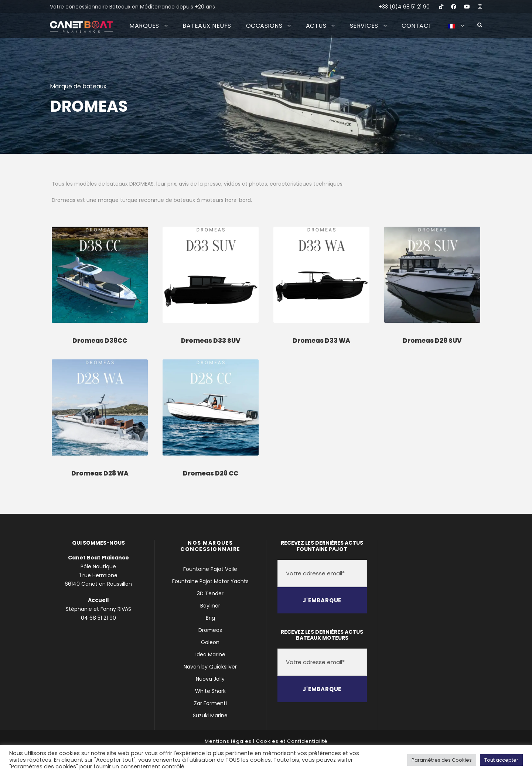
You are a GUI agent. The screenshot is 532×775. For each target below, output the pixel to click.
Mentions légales (228, 741)
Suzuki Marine (210, 715)
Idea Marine (210, 654)
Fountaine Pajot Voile (210, 569)
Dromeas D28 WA (100, 473)
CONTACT (417, 26)
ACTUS (316, 26)
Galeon (210, 642)
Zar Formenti (210, 703)
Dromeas (210, 630)
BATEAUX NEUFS (207, 26)
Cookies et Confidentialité (292, 741)
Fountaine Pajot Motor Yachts (210, 581)
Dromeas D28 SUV (432, 341)
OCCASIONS (264, 26)
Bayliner (210, 606)
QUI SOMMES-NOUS (98, 543)
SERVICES (364, 26)
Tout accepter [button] (501, 760)
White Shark (210, 691)
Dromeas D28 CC (211, 473)
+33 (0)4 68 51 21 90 (404, 7)
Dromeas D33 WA (321, 341)
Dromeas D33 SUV (211, 341)
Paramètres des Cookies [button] (442, 760)
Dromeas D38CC (100, 341)
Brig (210, 618)
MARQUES (144, 26)
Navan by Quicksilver (210, 667)
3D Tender (210, 593)
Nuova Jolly (210, 679)
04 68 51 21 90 (98, 618)
